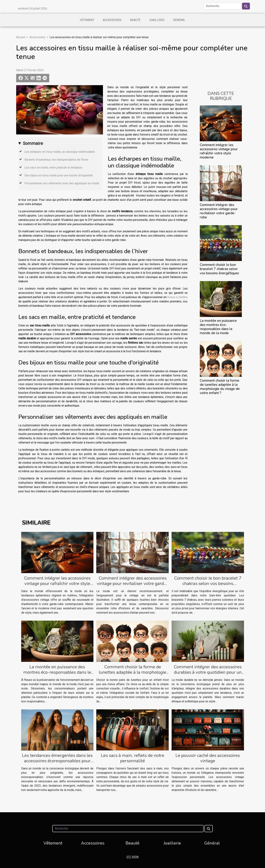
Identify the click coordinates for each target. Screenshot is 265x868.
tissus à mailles (178, 297)
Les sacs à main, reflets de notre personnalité (133, 758)
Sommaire (33, 143)
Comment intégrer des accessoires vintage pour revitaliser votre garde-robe (219, 211)
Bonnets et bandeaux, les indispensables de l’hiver (56, 160)
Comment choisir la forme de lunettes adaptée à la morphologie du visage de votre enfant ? (220, 387)
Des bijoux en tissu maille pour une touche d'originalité (59, 175)
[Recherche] (222, 6)
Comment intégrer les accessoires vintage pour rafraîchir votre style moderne (219, 151)
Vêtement (87, 20)
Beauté (135, 20)
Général (179, 20)
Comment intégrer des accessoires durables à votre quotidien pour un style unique (208, 672)
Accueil (21, 37)
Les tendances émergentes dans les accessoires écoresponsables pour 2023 (57, 761)
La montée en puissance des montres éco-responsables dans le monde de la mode (218, 327)
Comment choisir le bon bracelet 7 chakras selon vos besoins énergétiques (219, 269)
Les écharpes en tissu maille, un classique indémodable (60, 152)
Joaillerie (157, 20)
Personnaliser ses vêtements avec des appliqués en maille (62, 183)
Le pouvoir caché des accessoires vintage (208, 758)
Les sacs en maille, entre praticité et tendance (53, 168)
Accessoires (112, 20)
